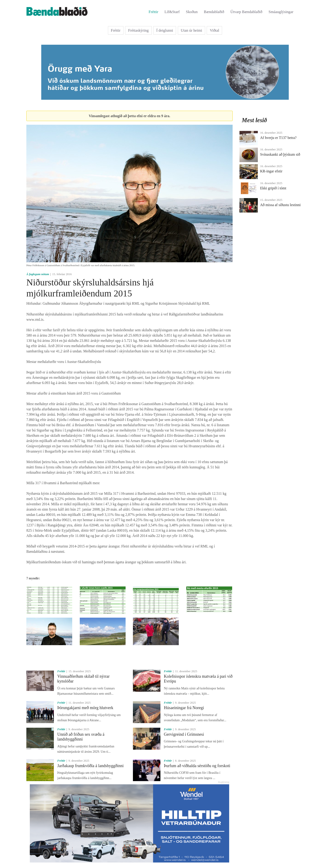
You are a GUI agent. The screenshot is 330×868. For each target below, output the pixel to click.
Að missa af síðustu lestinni (280, 205)
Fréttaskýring (138, 30)
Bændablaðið (214, 12)
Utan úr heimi (191, 30)
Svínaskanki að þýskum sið (280, 154)
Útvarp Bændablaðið (246, 12)
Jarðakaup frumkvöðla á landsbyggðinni (90, 766)
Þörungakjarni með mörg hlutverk (85, 708)
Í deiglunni (165, 30)
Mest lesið (254, 120)
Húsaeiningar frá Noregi (184, 708)
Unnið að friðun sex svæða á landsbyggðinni (81, 737)
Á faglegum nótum (38, 274)
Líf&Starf (172, 12)
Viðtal (214, 30)
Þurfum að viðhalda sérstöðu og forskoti (197, 766)
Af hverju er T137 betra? (278, 138)
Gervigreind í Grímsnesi (184, 734)
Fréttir (154, 12)
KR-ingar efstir (271, 171)
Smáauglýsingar (281, 12)
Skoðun (192, 12)
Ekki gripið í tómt (273, 188)
